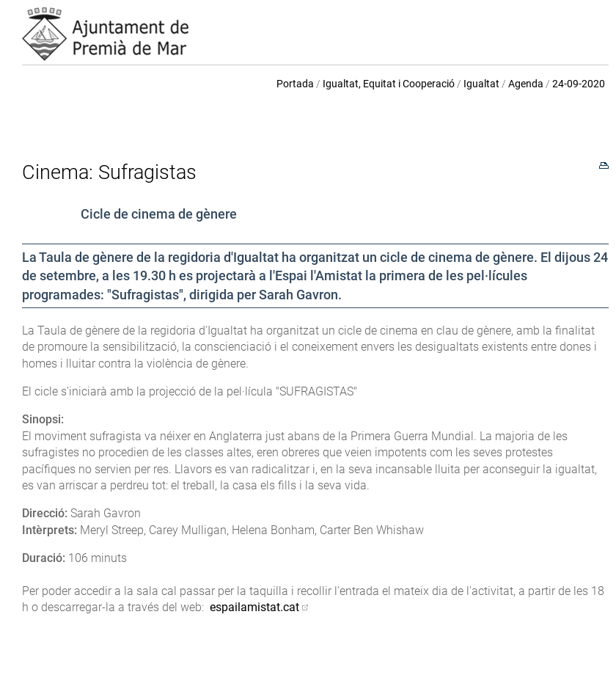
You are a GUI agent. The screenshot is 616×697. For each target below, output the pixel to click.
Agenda (526, 84)
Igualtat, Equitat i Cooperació (389, 84)
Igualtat (481, 84)
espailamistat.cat (254, 607)
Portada (295, 84)
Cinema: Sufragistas (109, 172)
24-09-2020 (579, 84)
